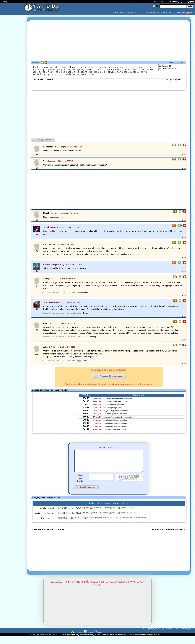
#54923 (107, 515)
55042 (86, 402)
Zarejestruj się (176, 2)
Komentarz (107, 450)
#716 (133, 525)
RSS (190, 13)
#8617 (114, 525)
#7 (65, 316)
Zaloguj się (189, 2)
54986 (86, 405)
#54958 (97, 515)
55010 (86, 409)
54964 (86, 416)
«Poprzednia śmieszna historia (49, 537)
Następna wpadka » (174, 82)
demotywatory (73, 642)
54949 (86, 413)
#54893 (65, 520)
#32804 (142, 525)
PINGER (98, 640)
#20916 (92, 525)
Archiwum (162, 13)
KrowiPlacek (49, 267)
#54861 (107, 520)
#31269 (124, 525)
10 (168, 69)
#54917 (125, 520)
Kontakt (181, 13)
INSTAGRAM (77, 640)
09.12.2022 (174, 63)
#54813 (97, 520)
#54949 (65, 515)
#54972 (125, 515)
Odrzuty (142, 13)
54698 (86, 431)
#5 (65, 295)
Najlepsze (131, 13)
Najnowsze (119, 13)
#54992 (116, 515)
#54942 (133, 515)
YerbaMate (48, 305)
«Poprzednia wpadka (43, 82)
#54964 (77, 515)
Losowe (151, 13)
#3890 (80, 525)
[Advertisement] (12, 322)
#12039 (66, 525)
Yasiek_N (47, 230)
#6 (65, 340)
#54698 (87, 520)
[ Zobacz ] (85, 295)
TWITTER (88, 640)
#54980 (87, 515)
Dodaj (172, 13)
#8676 (104, 525)
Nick (80, 482)
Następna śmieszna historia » (169, 537)
